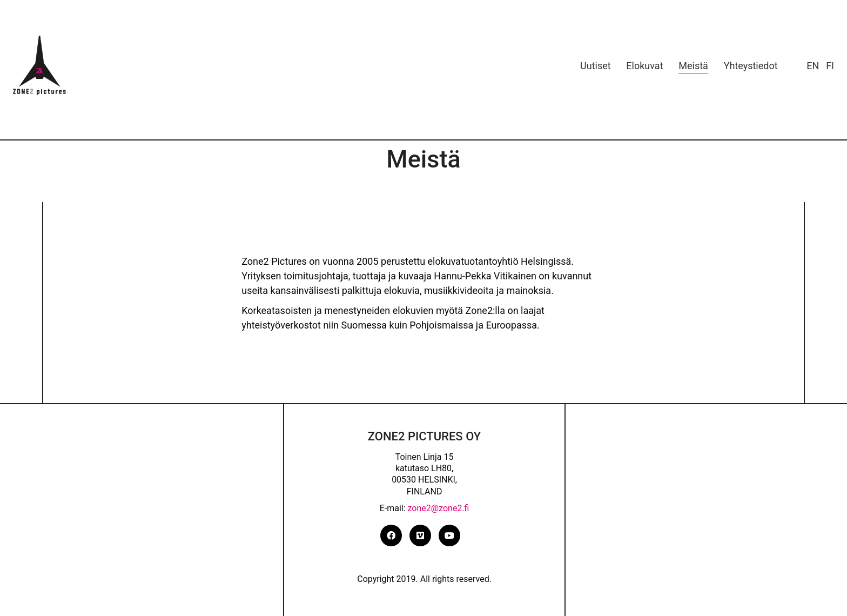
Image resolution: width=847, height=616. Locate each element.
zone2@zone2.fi (439, 508)
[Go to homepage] (40, 65)
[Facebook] (391, 535)
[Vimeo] (420, 535)
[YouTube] (449, 535)
